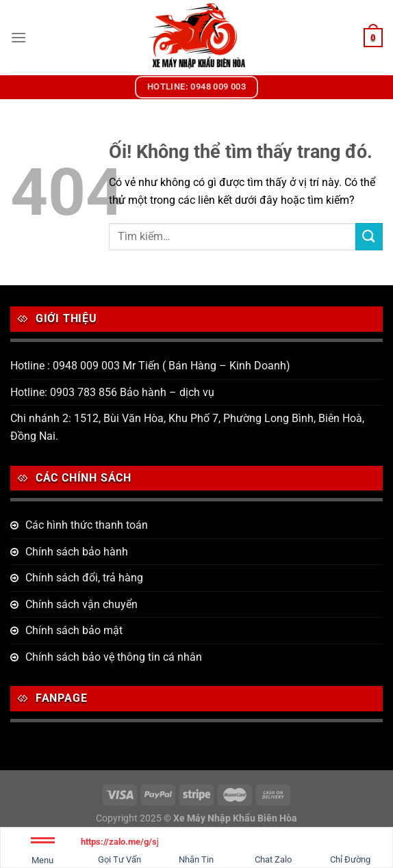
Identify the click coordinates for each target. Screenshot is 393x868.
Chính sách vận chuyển (81, 604)
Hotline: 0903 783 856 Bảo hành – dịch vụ (112, 392)
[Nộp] (369, 236)
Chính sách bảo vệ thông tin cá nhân (114, 657)
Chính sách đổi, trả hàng (84, 578)
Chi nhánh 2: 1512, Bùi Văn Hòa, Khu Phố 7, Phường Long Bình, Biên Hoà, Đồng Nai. (187, 427)
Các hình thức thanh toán (87, 525)
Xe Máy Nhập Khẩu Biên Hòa (235, 818)
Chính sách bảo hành (77, 552)
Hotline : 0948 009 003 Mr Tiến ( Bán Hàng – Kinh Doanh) (150, 366)
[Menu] (18, 37)
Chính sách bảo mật (74, 630)
